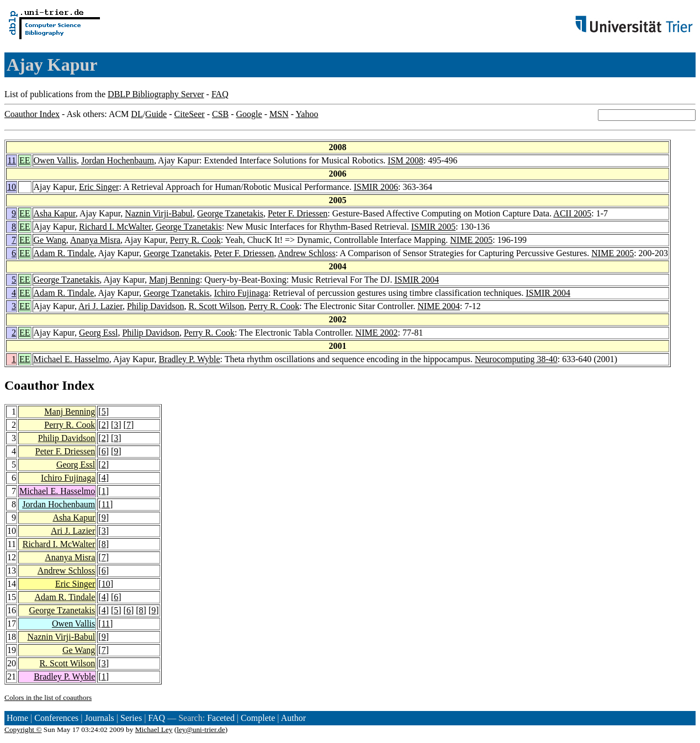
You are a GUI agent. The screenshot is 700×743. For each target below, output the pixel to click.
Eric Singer (99, 187)
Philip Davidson (156, 306)
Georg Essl (98, 333)
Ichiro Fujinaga (241, 293)
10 (12, 187)
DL (137, 114)
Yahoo (307, 114)
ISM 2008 (405, 160)
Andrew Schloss (306, 253)
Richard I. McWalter (115, 227)
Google (249, 114)
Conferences (56, 718)
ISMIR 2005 (433, 227)
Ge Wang (50, 240)
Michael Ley (154, 729)
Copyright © (23, 729)
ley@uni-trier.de (201, 729)
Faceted (221, 718)
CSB (220, 114)
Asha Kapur (55, 213)
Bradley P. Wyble (189, 359)
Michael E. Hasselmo (71, 359)
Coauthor (31, 385)
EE (25, 160)
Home (17, 718)
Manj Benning (174, 280)
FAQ (220, 94)
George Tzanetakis (230, 213)
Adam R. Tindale (64, 253)
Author (293, 718)
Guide (156, 114)
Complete (258, 718)
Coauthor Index (32, 114)
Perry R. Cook (195, 240)
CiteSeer (190, 114)
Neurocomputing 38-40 (516, 359)
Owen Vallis (55, 160)
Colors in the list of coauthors (48, 697)
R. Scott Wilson (216, 306)
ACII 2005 (572, 213)
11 (12, 160)
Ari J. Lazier (100, 306)
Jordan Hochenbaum (118, 160)
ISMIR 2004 (416, 280)
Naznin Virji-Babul (159, 213)
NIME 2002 (377, 333)
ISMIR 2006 (376, 187)
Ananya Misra (95, 240)
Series (131, 718)
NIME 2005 (471, 240)
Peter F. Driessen (298, 213)
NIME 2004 (439, 306)
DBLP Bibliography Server (156, 94)
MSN (279, 114)
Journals (99, 718)
